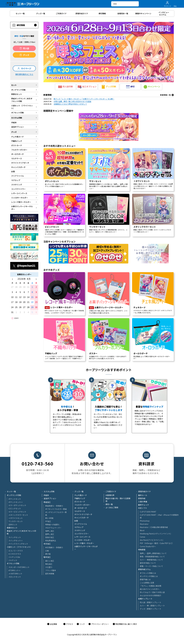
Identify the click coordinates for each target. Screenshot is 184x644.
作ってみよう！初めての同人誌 (152, 592)
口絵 (47, 551)
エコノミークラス (16, 551)
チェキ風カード (81, 495)
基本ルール (143, 495)
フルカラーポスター (82, 505)
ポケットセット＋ (16, 502)
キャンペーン (152, 87)
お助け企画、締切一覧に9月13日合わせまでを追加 (72, 101)
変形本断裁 (50, 574)
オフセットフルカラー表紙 (56, 509)
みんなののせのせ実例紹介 (151, 595)
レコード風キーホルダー (84, 543)
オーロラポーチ (81, 508)
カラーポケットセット (17, 505)
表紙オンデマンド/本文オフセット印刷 (21, 532)
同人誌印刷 (65, 87)
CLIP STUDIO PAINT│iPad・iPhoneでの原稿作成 (159, 516)
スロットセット (15, 577)
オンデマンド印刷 (14, 495)
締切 (130, 87)
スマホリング (80, 530)
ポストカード (80, 502)
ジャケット (13, 560)
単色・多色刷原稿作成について (152, 557)
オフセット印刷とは (148, 573)
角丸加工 (49, 564)
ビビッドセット (15, 508)
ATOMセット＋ (15, 570)
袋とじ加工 (50, 561)
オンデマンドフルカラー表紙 (56, 514)
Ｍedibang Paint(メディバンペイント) (155, 534)
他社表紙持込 (51, 541)
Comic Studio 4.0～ (148, 546)
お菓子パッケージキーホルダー (86, 548)
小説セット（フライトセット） (19, 547)
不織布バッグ (80, 498)
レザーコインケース (82, 537)
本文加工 (47, 544)
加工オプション (87, 87)
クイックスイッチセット (18, 544)
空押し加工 (50, 534)
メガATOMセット (15, 574)
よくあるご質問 (112, 507)
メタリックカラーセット (18, 515)
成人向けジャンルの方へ (150, 589)
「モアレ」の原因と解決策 (151, 586)
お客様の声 (110, 495)
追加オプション (50, 498)
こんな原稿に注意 (147, 583)
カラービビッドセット (17, 512)
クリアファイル (81, 524)
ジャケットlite (14, 557)
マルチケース (80, 511)
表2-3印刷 (49, 518)
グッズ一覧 (79, 491)
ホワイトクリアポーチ (83, 514)
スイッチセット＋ (16, 541)
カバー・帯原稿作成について (151, 560)
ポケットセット (15, 499)
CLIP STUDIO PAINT (148, 512)
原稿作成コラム (144, 569)
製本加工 (47, 557)
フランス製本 (51, 570)
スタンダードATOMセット (19, 567)
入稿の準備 (143, 502)
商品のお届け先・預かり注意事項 (118, 500)
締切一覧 (109, 504)
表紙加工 (47, 502)
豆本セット (13, 524)
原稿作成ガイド (145, 491)
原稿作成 (142, 498)
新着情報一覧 (165, 95)
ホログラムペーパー (53, 528)
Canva (142, 537)
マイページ (26, 68)
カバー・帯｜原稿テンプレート (152, 606)
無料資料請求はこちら (24, 74)
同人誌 (26, 48)
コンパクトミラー (82, 534)
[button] (109, 52)
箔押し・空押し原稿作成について (153, 553)
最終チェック (143, 505)
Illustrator (144, 524)
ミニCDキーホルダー (83, 540)
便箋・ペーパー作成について (151, 566)
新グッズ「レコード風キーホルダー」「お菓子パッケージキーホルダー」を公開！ (84, 99)
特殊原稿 (142, 550)
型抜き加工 (50, 537)
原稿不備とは (145, 579)
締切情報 (21, 25)
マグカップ (79, 527)
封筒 (76, 521)
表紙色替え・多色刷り (54, 506)
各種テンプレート (145, 599)
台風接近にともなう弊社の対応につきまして (70, 104)
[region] (109, 228)
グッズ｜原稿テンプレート (151, 609)
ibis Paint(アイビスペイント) (151, 540)
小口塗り (49, 567)
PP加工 (48, 521)
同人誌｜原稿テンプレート (151, 602)
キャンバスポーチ (82, 518)
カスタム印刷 (49, 491)
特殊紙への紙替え (52, 524)
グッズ (26, 55)
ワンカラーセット (16, 521)
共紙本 (46, 495)
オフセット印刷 (13, 563)
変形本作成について (148, 563)
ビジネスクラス (15, 554)
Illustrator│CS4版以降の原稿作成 (154, 527)
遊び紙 (48, 554)
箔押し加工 (50, 531)
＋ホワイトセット (16, 518)
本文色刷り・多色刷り (54, 547)
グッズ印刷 (109, 87)
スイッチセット (15, 537)
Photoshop (145, 521)
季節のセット (12, 528)
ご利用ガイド (111, 491)
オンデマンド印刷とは (149, 576)
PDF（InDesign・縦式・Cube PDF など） (157, 543)
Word (142, 530)
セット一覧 (11, 491)
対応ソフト (143, 508)
